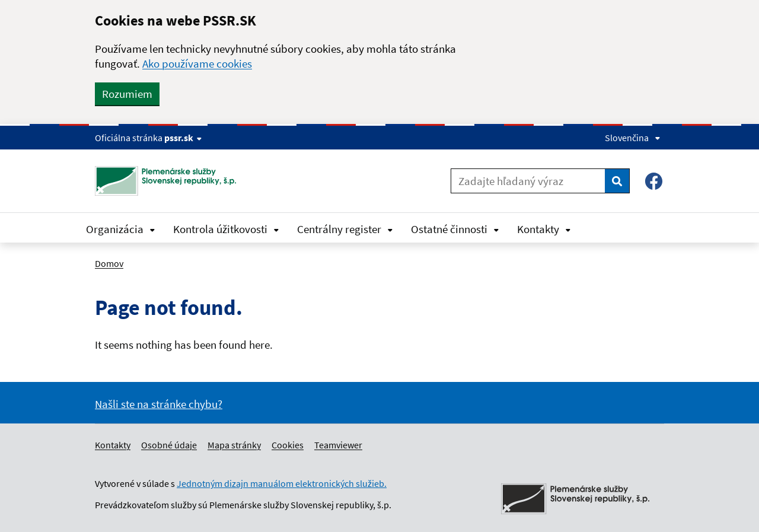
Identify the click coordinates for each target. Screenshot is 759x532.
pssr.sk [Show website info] (183, 138)
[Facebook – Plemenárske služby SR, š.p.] (654, 181)
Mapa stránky (234, 445)
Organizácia (121, 229)
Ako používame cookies (197, 63)
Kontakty (544, 229)
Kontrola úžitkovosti (226, 229)
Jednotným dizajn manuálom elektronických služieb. (282, 483)
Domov (109, 263)
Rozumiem (127, 94)
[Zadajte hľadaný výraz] (528, 181)
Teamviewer (338, 445)
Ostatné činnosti (455, 229)
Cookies (288, 445)
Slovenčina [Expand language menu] (633, 138)
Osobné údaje (169, 445)
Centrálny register (345, 229)
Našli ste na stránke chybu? (159, 404)
